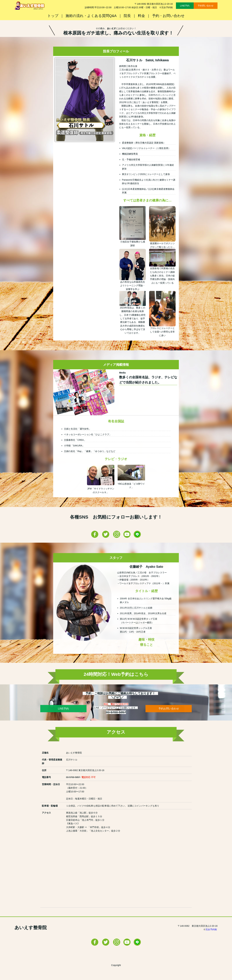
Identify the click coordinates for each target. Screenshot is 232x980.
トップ (53, 16)
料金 (141, 16)
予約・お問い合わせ (168, 16)
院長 (127, 16)
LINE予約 (185, 6)
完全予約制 (212, 944)
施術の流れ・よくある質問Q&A (91, 16)
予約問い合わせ (206, 6)
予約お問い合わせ (169, 724)
